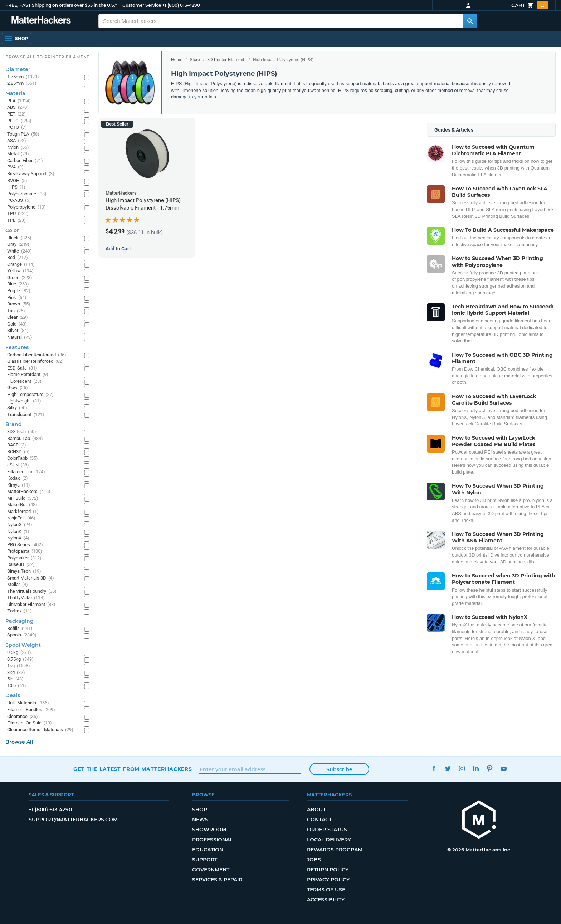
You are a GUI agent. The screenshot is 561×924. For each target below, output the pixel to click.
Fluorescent (24, 382)
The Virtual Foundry (32, 591)
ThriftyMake (26, 598)
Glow (18, 388)
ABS (18, 107)
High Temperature (30, 395)
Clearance (23, 717)
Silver (18, 331)
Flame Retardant (28, 375)
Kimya (19, 485)
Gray (18, 245)
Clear (18, 317)
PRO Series (25, 545)
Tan (16, 311)
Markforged (23, 512)
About (316, 810)
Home (177, 60)
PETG (19, 121)
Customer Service (142, 5)
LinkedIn (476, 768)
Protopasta (25, 551)
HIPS (16, 187)
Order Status (327, 830)
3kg (16, 673)
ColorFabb (23, 458)
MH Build (23, 498)
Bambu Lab (25, 439)
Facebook (434, 768)
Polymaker (24, 558)
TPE (16, 221)
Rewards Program (335, 850)
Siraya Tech (24, 571)
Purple (19, 291)
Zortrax (19, 611)
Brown (19, 304)
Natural (20, 338)
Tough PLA (23, 134)
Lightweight (24, 401)
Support (205, 860)
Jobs (314, 860)
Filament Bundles (31, 710)
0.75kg (20, 659)
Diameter (18, 69)
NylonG (20, 525)
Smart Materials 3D (31, 578)
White (19, 251)
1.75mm (23, 77)
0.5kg (19, 653)
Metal (18, 154)
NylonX (18, 538)
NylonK (18, 532)
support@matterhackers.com (73, 820)
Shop (200, 810)
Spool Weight (23, 645)
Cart (530, 5)
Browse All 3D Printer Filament (47, 57)
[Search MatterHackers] (470, 21)
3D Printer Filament (226, 60)
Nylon (18, 148)
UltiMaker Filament (31, 605)
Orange (21, 265)
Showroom (209, 830)
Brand (14, 424)
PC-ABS (19, 201)
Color (12, 230)
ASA (17, 141)
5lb (15, 679)
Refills (20, 629)
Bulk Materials (28, 703)
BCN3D (18, 452)
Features (17, 347)
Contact (319, 820)
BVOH (17, 181)
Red (18, 258)
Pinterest (490, 768)
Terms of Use (326, 890)
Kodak (18, 478)
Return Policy (328, 870)
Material (16, 93)
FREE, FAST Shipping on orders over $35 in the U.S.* (61, 5)
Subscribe (339, 769)
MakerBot (22, 505)
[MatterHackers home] (41, 21)
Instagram (462, 768)
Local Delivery (329, 840)
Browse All (19, 742)
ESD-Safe (22, 368)
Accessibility (326, 900)
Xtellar (18, 585)
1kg (19, 666)
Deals (13, 695)
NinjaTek (21, 518)
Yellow (20, 271)
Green (20, 278)
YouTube (504, 768)
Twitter (448, 768)
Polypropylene (26, 207)
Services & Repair (217, 880)
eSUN (18, 465)
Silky (17, 408)
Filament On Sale (30, 723)
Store (195, 60)
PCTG (17, 128)
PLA (19, 101)
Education (208, 850)
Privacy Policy (328, 880)
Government (211, 870)
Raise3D (21, 565)
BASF (17, 445)
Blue (18, 284)
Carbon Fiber (25, 161)
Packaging (19, 621)
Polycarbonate (27, 194)
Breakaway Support (31, 174)
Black (19, 238)
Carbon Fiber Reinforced (37, 355)
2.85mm (22, 84)
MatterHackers (29, 492)
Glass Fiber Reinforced (35, 361)
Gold (17, 324)
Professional (212, 840)
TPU (18, 214)
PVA (15, 167)
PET (16, 114)
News (200, 820)
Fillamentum (26, 472)
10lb (17, 686)
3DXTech (22, 432)
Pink (17, 298)
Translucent (26, 415)
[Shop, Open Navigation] (16, 39)
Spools (22, 635)
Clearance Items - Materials (40, 730)
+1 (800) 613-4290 (181, 5)
